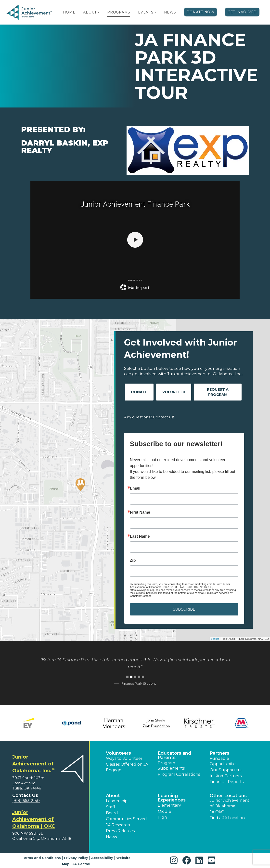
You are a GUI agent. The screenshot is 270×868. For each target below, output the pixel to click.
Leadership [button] (117, 801)
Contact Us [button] (25, 795)
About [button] (113, 796)
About (90, 12)
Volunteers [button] (118, 753)
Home (69, 12)
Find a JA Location (227, 818)
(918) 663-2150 (26, 801)
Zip (133, 561)
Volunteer (174, 392)
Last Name (140, 536)
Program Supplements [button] (171, 766)
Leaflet (215, 639)
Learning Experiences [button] (172, 798)
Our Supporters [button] (225, 770)
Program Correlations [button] (179, 774)
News (170, 12)
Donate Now (201, 12)
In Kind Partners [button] (226, 776)
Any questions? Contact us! (149, 417)
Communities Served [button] (126, 819)
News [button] (111, 837)
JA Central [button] (81, 864)
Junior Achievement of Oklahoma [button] (230, 803)
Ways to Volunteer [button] (124, 758)
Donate (139, 392)
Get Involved (242, 12)
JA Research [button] (118, 825)
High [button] (162, 817)
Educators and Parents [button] (174, 755)
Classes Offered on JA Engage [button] (127, 767)
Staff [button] (111, 807)
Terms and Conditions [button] (41, 858)
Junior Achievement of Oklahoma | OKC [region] (34, 819)
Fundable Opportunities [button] (224, 761)
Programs (119, 12)
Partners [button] (219, 753)
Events (146, 12)
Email (135, 488)
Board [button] (112, 813)
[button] (98, 12)
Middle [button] (164, 811)
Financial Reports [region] (227, 782)
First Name (140, 512)
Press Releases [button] (120, 831)
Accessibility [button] (102, 858)
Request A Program (218, 392)
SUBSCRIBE (184, 609)
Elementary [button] (169, 805)
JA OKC (217, 812)
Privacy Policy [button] (76, 858)
